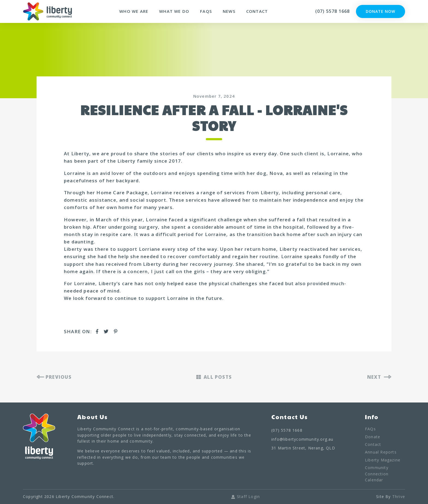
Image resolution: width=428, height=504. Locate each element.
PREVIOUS (54, 377)
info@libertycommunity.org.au (302, 439)
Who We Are (134, 11)
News (229, 11)
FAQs (206, 11)
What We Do (174, 11)
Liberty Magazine (383, 460)
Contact (257, 11)
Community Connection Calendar (377, 474)
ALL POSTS (214, 377)
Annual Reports (381, 452)
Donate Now (381, 11)
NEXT (379, 377)
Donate (373, 437)
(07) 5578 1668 (333, 11)
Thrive (399, 496)
